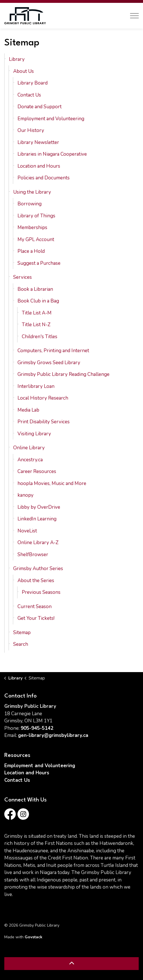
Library (17, 59)
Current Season (35, 607)
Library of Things (36, 216)
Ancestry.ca (30, 460)
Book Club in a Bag (38, 301)
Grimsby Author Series (38, 569)
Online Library (29, 448)
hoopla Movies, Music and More (52, 483)
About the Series (36, 581)
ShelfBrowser (33, 555)
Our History (31, 130)
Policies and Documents (44, 178)
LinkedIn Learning (37, 519)
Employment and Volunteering (51, 119)
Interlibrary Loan (36, 386)
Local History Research (43, 398)
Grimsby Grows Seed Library (49, 363)
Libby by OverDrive (39, 507)
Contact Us (29, 95)
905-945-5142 (37, 728)
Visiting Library (34, 434)
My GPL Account (36, 240)
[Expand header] (134, 16)
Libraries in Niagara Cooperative (52, 154)
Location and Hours (39, 166)
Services (22, 277)
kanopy (26, 495)
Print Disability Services (44, 422)
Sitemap (22, 633)
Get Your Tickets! (36, 618)
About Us (23, 71)
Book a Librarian (35, 289)
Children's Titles (40, 337)
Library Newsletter (38, 142)
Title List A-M (37, 313)
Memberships (32, 228)
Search (21, 644)
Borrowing (30, 204)
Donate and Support (40, 107)
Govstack (34, 937)
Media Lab (28, 410)
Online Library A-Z (38, 543)
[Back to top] (71, 964)
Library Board (33, 83)
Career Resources (37, 471)
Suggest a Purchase (39, 263)
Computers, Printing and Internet (53, 351)
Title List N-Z (36, 325)
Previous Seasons (41, 592)
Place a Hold (31, 251)
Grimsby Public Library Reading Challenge (63, 374)
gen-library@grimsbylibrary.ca (53, 735)
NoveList (27, 531)
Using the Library (32, 192)
